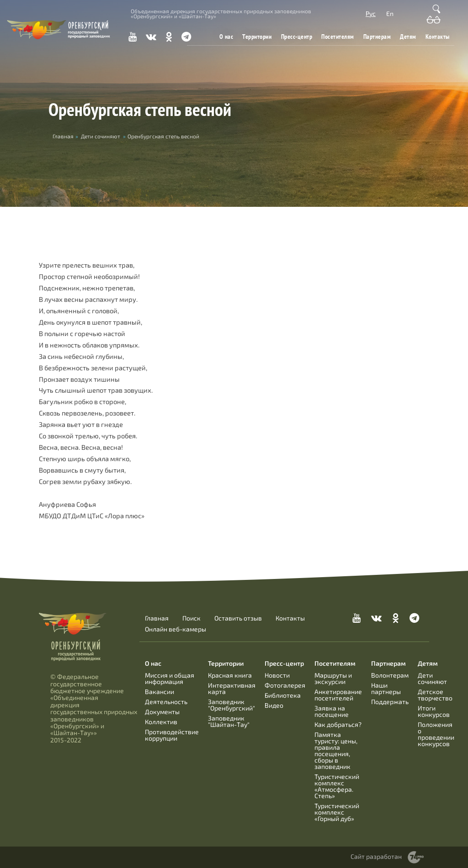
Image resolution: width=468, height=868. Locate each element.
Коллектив (161, 722)
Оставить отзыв (238, 618)
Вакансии (160, 692)
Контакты (438, 37)
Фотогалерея (285, 685)
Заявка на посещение (332, 711)
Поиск (191, 618)
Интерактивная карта (232, 688)
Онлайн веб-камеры (175, 629)
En (390, 13)
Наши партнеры (386, 688)
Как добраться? (338, 724)
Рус (371, 13)
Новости (277, 675)
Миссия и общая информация (170, 678)
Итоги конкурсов (434, 711)
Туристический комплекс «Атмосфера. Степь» (337, 786)
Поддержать (390, 702)
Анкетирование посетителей (338, 695)
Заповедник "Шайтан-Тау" (229, 721)
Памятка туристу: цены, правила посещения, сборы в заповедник (336, 750)
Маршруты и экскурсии (333, 678)
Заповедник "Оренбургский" (231, 705)
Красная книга (230, 675)
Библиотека (283, 695)
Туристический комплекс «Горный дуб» (337, 812)
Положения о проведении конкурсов (436, 734)
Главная (157, 618)
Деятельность (166, 702)
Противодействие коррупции (172, 735)
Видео (274, 705)
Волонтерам (390, 675)
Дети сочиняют (101, 136)
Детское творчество (435, 695)
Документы (162, 712)
